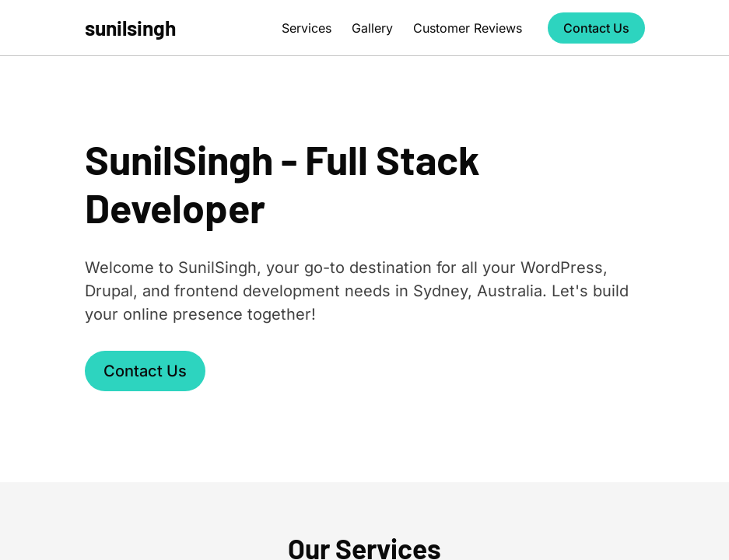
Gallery (372, 28)
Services (307, 28)
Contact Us (596, 28)
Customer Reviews (468, 28)
